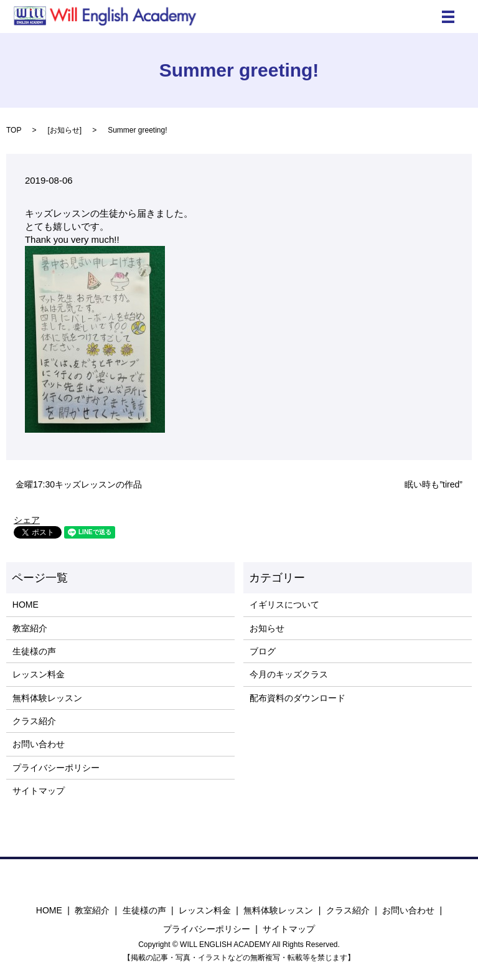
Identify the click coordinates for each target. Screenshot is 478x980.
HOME (26, 605)
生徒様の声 (34, 651)
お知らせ (65, 130)
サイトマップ (39, 791)
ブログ (263, 651)
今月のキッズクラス (289, 674)
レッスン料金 (39, 674)
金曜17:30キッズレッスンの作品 (79, 484)
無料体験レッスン (47, 698)
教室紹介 (30, 628)
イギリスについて (284, 605)
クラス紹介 (34, 721)
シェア (27, 520)
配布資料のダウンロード (298, 698)
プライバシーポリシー (56, 768)
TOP (14, 130)
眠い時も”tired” (433, 484)
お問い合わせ (39, 744)
